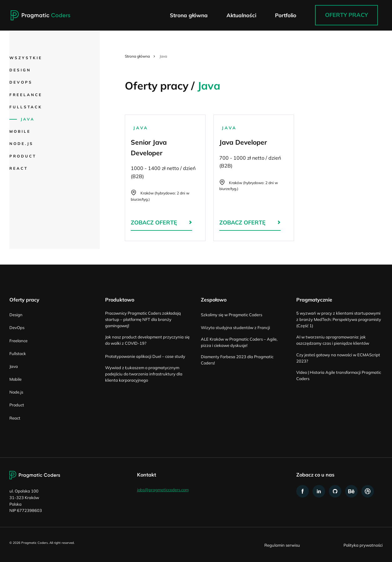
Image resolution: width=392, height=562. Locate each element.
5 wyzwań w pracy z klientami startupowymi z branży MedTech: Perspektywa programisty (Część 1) (339, 319)
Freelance (26, 95)
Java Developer (254, 178)
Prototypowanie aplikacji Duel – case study (145, 356)
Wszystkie (26, 58)
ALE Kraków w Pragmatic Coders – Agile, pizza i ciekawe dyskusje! (239, 342)
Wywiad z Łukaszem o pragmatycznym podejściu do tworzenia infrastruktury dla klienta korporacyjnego (144, 374)
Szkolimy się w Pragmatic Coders (232, 315)
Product (23, 156)
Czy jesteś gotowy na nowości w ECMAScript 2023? (338, 358)
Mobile (20, 131)
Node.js (21, 144)
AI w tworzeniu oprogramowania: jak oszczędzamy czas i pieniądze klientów (333, 340)
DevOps (21, 82)
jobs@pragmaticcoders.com (163, 490)
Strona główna (137, 56)
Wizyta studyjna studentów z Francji (235, 327)
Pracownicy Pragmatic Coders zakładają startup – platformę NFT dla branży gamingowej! (143, 319)
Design (20, 70)
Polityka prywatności (363, 545)
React (19, 168)
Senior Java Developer (165, 178)
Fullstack (26, 107)
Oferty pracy (346, 15)
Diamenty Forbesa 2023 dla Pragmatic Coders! (237, 360)
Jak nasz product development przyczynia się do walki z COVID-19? (147, 340)
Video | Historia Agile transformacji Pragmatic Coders (339, 375)
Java (28, 119)
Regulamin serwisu (282, 545)
